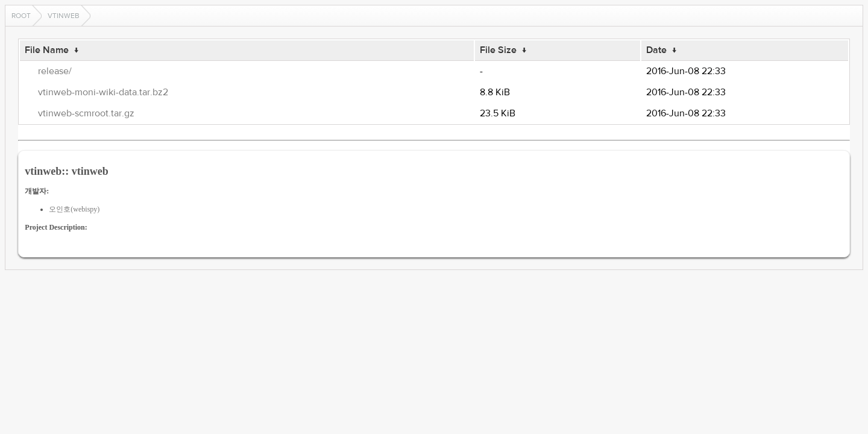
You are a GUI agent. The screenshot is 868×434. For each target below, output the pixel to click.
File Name (47, 50)
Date (656, 50)
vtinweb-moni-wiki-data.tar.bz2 (103, 92)
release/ (55, 71)
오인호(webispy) (74, 209)
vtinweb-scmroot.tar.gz (86, 113)
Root (21, 16)
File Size (498, 50)
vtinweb (64, 16)
